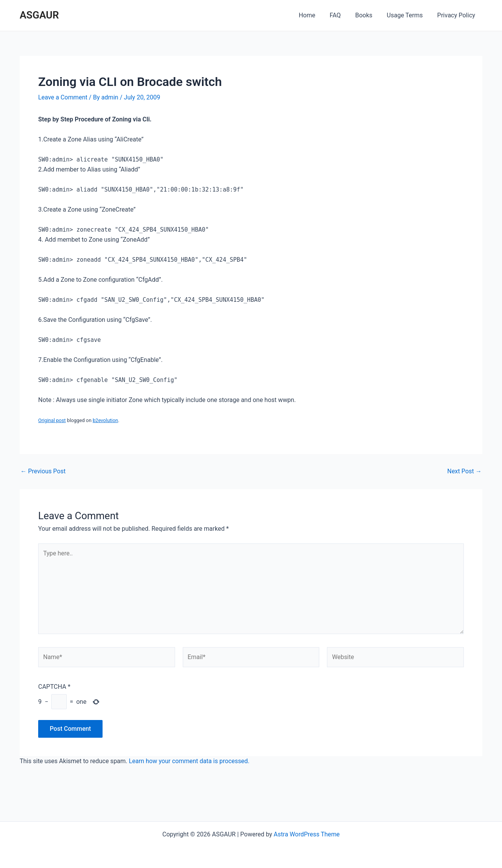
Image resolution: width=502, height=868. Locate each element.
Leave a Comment (63, 97)
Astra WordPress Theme (307, 834)
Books (369, 15)
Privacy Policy (457, 15)
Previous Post (43, 471)
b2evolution (106, 420)
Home (316, 15)
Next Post (464, 471)
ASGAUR (39, 15)
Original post (52, 420)
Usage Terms (408, 15)
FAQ (343, 15)
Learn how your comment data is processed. (190, 762)
